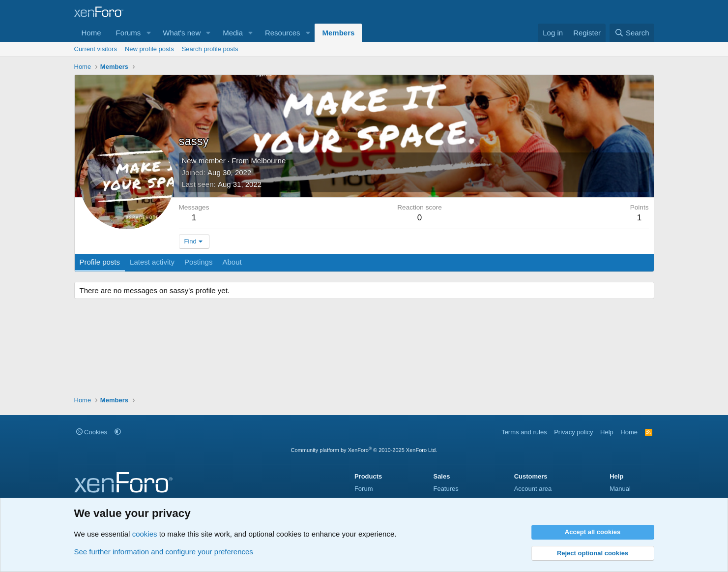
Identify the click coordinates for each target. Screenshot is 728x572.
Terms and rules (524, 432)
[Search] (632, 33)
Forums (129, 33)
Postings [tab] (199, 262)
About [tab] (232, 262)
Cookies (92, 432)
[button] (148, 33)
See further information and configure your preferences (164, 552)
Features (446, 489)
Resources (283, 33)
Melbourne (268, 161)
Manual (620, 489)
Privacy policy (573, 432)
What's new (182, 33)
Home (91, 33)
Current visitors (96, 49)
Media (233, 33)
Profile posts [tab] (100, 262)
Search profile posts (210, 49)
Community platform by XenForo (364, 450)
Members (338, 33)
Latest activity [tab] (152, 262)
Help (607, 432)
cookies (145, 534)
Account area (533, 489)
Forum (364, 489)
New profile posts (149, 49)
